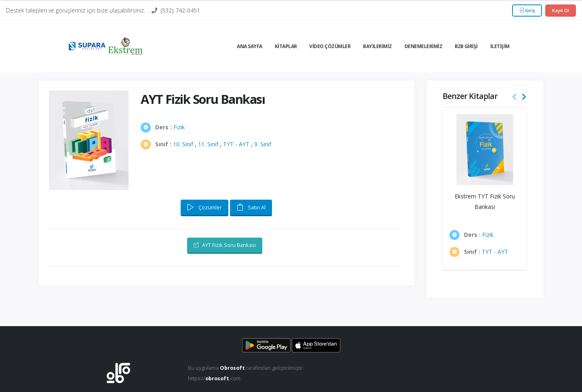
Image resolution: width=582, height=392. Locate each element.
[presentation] (515, 97)
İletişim (500, 46)
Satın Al (251, 207)
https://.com (214, 378)
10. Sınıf (183, 144)
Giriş (527, 10)
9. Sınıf (263, 144)
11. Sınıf (208, 144)
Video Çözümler (330, 46)
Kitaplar (286, 46)
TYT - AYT (236, 144)
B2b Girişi (466, 46)
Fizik (179, 127)
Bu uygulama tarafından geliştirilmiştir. (246, 368)
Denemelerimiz (424, 46)
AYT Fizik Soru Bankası (225, 245)
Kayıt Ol (561, 10)
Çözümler (205, 207)
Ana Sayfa (250, 46)
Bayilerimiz (377, 46)
